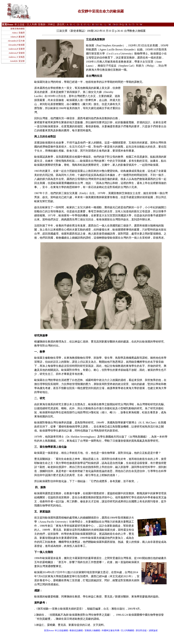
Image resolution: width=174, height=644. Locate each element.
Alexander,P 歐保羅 (16, 45)
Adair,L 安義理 (18, 33)
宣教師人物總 (91, 630)
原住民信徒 (141, 630)
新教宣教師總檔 (18, 29)
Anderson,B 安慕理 (16, 49)
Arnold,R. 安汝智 (17, 61)
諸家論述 (153, 630)
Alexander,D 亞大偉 (16, 41)
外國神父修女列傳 (110, 630)
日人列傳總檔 (127, 630)
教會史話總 (75, 630)
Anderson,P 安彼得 (17, 53)
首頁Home (49, 630)
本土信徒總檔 (62, 630)
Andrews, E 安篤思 (17, 57)
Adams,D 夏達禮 (17, 37)
